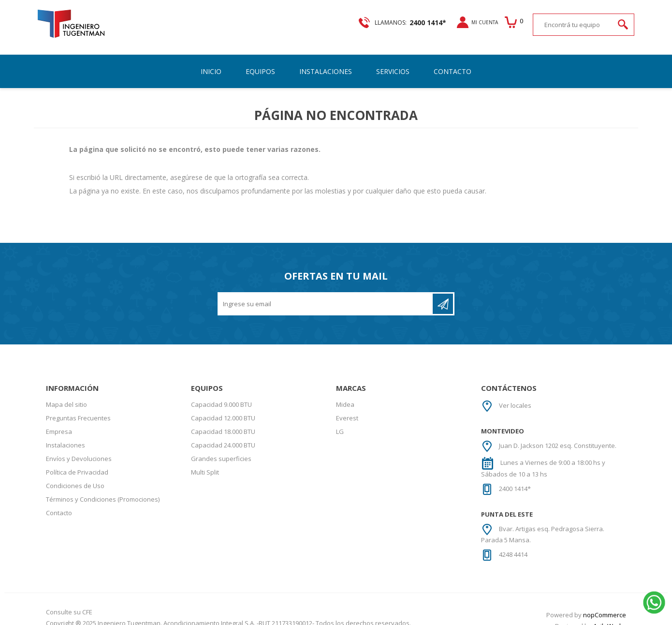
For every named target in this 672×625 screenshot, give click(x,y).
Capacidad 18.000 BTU (223, 423)
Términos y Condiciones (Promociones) (103, 491)
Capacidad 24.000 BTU (223, 437)
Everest (347, 410)
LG (340, 423)
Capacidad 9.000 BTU (221, 396)
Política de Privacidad (77, 464)
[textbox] (574, 24)
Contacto (59, 505)
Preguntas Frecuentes (78, 410)
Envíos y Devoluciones (79, 450)
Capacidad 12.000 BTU (223, 410)
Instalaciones (66, 437)
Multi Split (205, 464)
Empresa (59, 423)
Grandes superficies (221, 450)
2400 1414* (515, 480)
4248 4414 (513, 546)
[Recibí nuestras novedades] (326, 296)
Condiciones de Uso (75, 477)
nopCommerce (605, 607)
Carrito (512, 22)
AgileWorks (610, 618)
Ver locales (515, 397)
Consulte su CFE (69, 604)
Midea (345, 396)
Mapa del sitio (66, 396)
